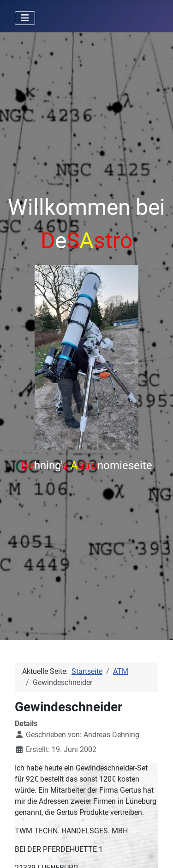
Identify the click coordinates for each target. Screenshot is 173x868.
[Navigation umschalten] (25, 18)
